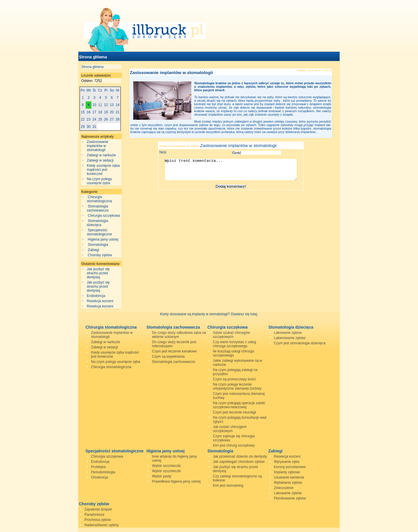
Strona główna (93, 57)
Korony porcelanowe (290, 467)
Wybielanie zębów (288, 483)
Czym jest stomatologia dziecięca (300, 343)
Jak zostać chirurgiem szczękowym (230, 429)
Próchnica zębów (98, 520)
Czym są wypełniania (169, 357)
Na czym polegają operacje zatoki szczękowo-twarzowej (239, 405)
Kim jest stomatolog (228, 486)
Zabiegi (93, 250)
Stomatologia (98, 245)
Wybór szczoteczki (166, 466)
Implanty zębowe (287, 472)
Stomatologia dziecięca (97, 223)
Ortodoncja (100, 477)
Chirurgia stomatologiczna (100, 199)
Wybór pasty (162, 476)
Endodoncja (96, 296)
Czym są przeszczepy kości (234, 379)
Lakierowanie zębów (290, 338)
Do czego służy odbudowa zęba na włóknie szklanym (179, 335)
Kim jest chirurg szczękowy (234, 445)
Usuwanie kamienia (289, 477)
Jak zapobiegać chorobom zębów (239, 462)
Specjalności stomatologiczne (100, 232)
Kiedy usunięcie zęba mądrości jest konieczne (103, 170)
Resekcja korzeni (100, 301)
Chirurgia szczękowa (104, 216)
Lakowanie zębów (288, 333)
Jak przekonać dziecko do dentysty (240, 456)
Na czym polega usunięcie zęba (99, 181)
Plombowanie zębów (290, 498)
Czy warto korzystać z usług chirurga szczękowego (235, 344)
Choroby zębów (100, 255)
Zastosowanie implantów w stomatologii (98, 146)
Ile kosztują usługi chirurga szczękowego (234, 353)
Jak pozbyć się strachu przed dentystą (98, 273)
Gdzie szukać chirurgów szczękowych (231, 335)
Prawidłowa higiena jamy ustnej (176, 481)
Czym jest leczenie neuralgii (235, 412)
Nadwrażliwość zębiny (102, 525)
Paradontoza (94, 515)
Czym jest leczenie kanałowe (174, 351)
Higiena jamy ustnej (103, 239)
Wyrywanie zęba (287, 462)
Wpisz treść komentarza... (234, 172)
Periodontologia (103, 472)
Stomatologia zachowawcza (98, 208)
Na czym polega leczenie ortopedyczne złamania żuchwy (237, 386)
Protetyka (99, 467)
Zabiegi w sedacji (100, 160)
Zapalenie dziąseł (98, 509)
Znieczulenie (284, 488)
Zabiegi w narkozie (101, 155)
